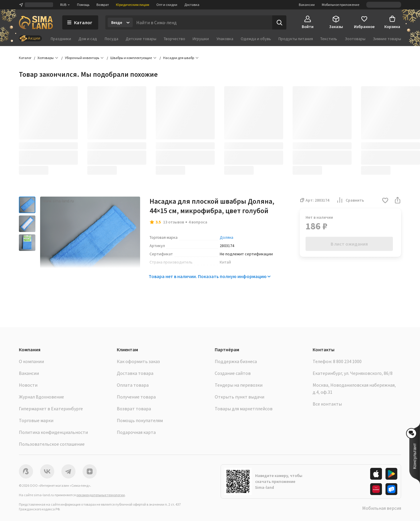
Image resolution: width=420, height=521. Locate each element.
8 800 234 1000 (347, 361)
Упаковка (225, 39)
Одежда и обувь (256, 39)
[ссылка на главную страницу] (36, 22)
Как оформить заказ (138, 361)
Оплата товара (133, 385)
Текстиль (329, 39)
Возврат (103, 5)
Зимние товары (387, 39)
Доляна (227, 237)
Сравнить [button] (350, 200)
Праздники (61, 39)
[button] (385, 201)
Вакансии (307, 5)
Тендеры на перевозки (239, 385)
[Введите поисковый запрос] (202, 22)
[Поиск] (279, 22)
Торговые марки (36, 420)
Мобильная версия (382, 508)
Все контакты (327, 404)
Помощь (83, 5)
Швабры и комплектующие (131, 58)
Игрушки (201, 39)
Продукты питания (296, 39)
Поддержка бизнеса (236, 361)
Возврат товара (134, 409)
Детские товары (141, 39)
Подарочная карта (136, 432)
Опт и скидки (167, 5)
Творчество (174, 39)
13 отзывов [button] (174, 222)
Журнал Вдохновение (41, 397)
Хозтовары (46, 58)
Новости (28, 385)
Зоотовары (355, 39)
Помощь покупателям (140, 420)
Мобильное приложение (341, 5)
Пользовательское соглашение (52, 444)
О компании (31, 361)
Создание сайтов (233, 373)
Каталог (25, 58)
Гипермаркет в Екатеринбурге (51, 409)
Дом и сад (88, 39)
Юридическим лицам (133, 5)
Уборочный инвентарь (82, 58)
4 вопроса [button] (198, 222)
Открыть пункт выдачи (239, 397)
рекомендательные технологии (101, 495)
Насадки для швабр (179, 58)
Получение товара (136, 397)
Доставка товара (135, 373)
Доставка (192, 5)
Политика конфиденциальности (53, 432)
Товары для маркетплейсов (244, 409)
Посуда (111, 39)
